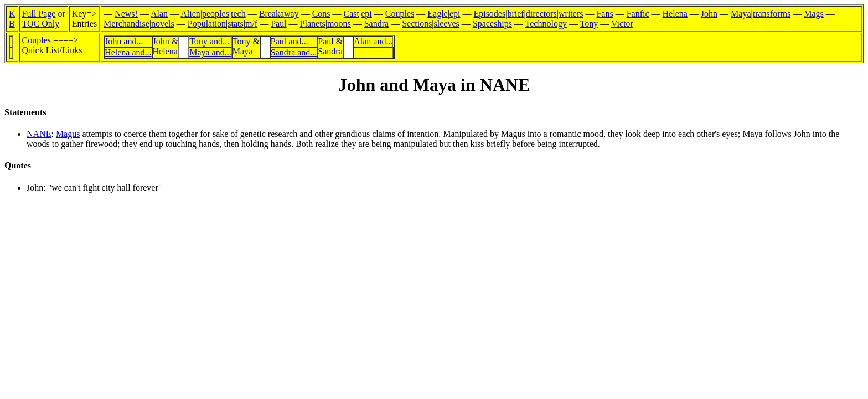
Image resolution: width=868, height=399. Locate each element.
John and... (124, 41)
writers (571, 14)
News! (126, 14)
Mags (814, 14)
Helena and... (128, 52)
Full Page (39, 14)
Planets (313, 24)
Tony (589, 24)
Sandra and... (294, 52)
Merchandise (126, 24)
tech (238, 14)
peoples (216, 14)
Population (207, 24)
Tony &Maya (246, 46)
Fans (604, 14)
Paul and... (290, 41)
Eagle (437, 14)
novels (163, 24)
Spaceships (492, 24)
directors (541, 14)
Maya (741, 14)
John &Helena (166, 46)
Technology (546, 24)
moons (339, 24)
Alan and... (373, 41)
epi (366, 14)
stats (235, 24)
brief (515, 14)
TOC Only (41, 24)
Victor (622, 24)
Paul (278, 24)
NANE (39, 134)
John (709, 14)
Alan (159, 14)
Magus (68, 134)
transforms (772, 14)
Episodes (489, 14)
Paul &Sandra (330, 46)
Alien (190, 14)
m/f (251, 24)
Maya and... (210, 52)
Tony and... (209, 41)
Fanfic (638, 14)
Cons (321, 14)
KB (12, 19)
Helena (675, 14)
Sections (417, 24)
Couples (400, 14)
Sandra (376, 24)
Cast (352, 14)
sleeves (447, 24)
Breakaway (279, 14)
